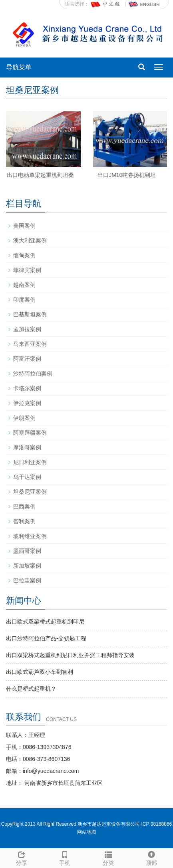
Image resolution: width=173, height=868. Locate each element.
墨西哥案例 (27, 551)
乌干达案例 (27, 477)
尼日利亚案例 (30, 462)
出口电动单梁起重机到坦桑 (40, 175)
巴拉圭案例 (27, 580)
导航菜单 (19, 67)
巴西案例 (24, 506)
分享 (22, 857)
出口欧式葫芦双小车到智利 (40, 672)
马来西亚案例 (30, 344)
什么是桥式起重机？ (31, 689)
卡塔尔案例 (27, 388)
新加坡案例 (27, 566)
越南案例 (24, 285)
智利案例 (24, 521)
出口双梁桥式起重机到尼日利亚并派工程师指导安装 (70, 655)
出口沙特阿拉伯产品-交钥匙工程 (46, 638)
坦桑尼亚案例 (30, 492)
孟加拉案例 (27, 329)
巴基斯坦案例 (30, 314)
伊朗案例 (24, 418)
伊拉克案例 (27, 403)
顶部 (151, 857)
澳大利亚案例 (30, 240)
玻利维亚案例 (30, 536)
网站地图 (87, 832)
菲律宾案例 (27, 270)
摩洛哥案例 (27, 447)
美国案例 (24, 226)
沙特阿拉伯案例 (33, 373)
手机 (65, 857)
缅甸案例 (24, 255)
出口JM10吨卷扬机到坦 (127, 175)
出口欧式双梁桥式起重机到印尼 (45, 622)
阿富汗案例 (27, 359)
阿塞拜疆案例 (30, 433)
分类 (108, 857)
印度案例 (24, 300)
